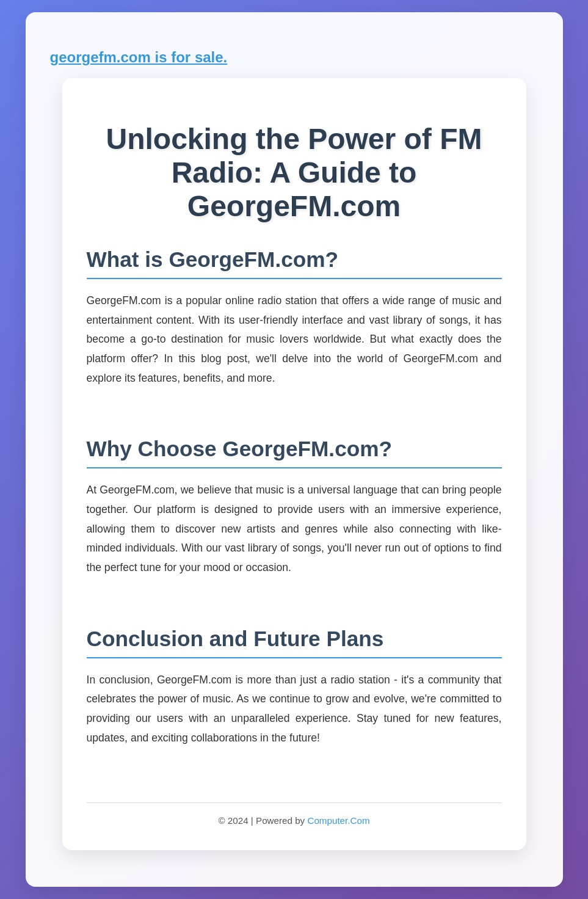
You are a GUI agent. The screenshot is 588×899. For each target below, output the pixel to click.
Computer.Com (338, 821)
